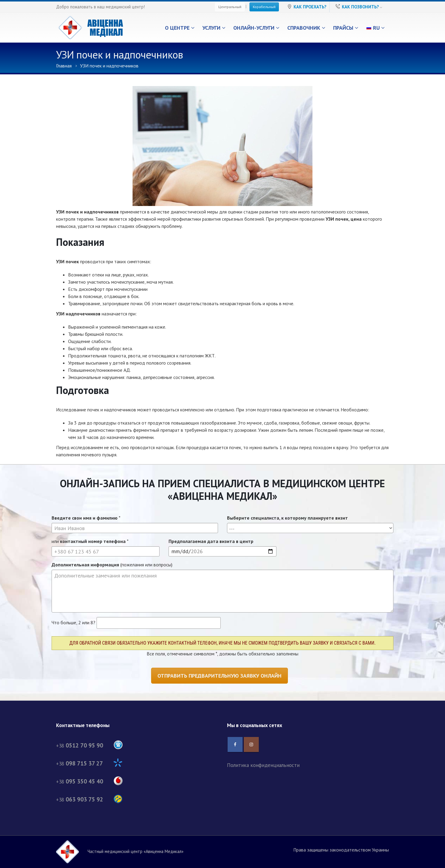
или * (90, 541)
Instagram (251, 744)
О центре (177, 28)
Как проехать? (310, 7)
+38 (89, 746)
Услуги (211, 28)
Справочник (304, 28)
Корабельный (264, 7)
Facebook (235, 744)
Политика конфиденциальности (263, 765)
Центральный (230, 7)
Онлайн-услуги (254, 28)
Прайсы (343, 28)
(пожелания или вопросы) (112, 565)
